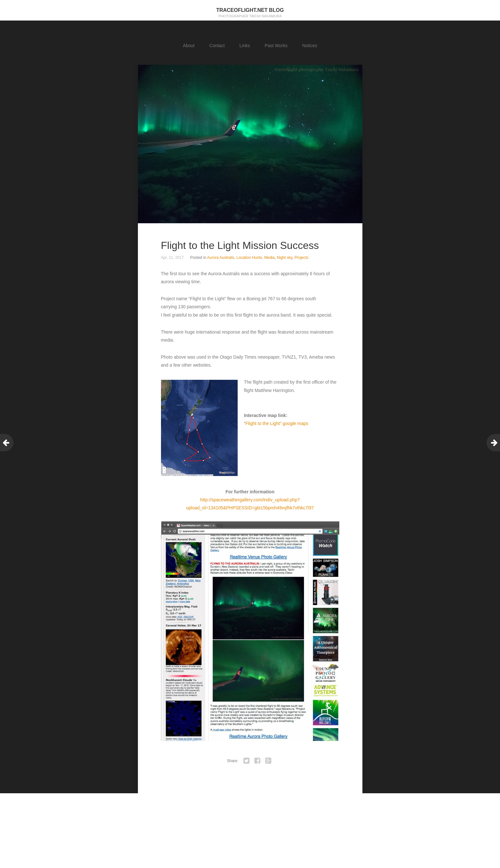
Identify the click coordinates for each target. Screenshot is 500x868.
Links (245, 46)
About (189, 46)
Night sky (284, 258)
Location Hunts (249, 258)
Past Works (276, 46)
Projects (301, 258)
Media (270, 258)
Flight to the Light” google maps (277, 423)
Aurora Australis (221, 258)
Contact (217, 46)
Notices (310, 46)
